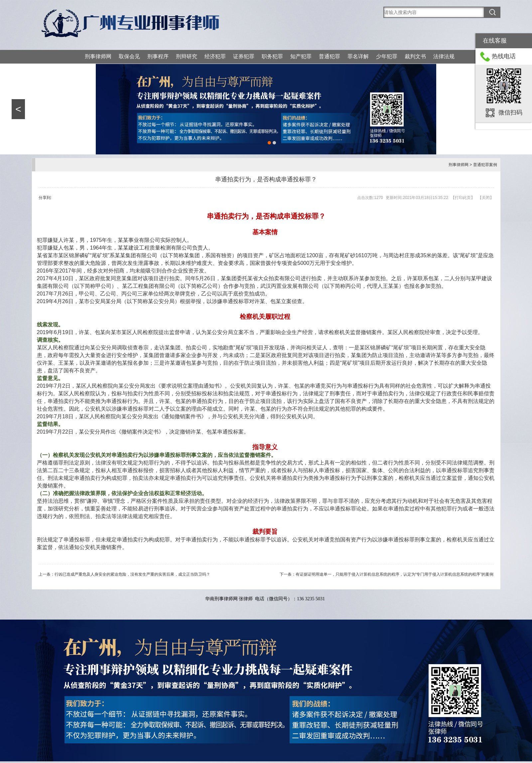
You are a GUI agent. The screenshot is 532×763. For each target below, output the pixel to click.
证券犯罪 (244, 56)
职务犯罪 (272, 56)
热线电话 (504, 56)
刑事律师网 (98, 56)
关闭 (486, 198)
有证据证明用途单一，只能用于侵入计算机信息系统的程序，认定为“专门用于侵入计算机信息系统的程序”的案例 (395, 574)
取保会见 (129, 56)
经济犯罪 (215, 56)
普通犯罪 (330, 56)
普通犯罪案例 (485, 165)
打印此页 (463, 198)
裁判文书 (415, 56)
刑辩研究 (187, 56)
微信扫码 (510, 112)
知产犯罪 (301, 56)
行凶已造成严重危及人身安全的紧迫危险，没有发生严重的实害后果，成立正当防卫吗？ (132, 574)
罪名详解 (358, 56)
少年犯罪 (387, 56)
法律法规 (444, 56)
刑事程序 (158, 56)
